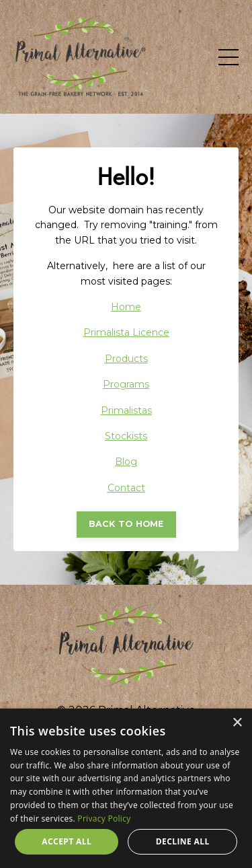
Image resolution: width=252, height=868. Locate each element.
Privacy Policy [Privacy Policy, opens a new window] (104, 819)
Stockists (126, 436)
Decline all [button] (183, 841)
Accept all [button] (67, 841)
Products (126, 359)
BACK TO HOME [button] (126, 524)
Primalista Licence (126, 332)
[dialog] (126, 788)
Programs (126, 384)
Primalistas (126, 410)
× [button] (237, 723)
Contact (126, 488)
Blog (126, 462)
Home (126, 307)
